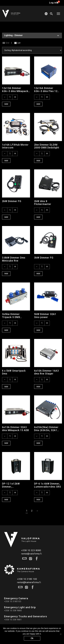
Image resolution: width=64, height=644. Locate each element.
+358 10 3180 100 (27, 579)
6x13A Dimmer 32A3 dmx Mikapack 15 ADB (15, 429)
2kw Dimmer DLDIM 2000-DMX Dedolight (47, 146)
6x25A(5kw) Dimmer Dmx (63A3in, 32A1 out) (46, 429)
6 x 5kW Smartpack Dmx (14, 372)
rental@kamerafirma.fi (29, 582)
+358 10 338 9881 (13, 620)
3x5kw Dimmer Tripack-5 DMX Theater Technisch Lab (14, 316)
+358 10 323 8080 (31, 550)
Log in (53, 3)
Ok (32, 638)
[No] (61, 634)
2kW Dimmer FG (12, 201)
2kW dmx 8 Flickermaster (43, 203)
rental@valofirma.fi (32, 554)
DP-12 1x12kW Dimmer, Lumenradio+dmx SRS (15, 485)
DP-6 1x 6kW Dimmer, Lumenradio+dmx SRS (48, 485)
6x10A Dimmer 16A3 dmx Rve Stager (46, 372)
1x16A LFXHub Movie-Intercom (16, 146)
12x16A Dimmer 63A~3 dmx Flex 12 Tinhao (46, 90)
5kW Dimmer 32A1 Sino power (45, 316)
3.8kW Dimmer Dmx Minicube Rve (14, 259)
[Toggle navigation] (58, 14)
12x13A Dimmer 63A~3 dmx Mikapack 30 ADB (15, 90)
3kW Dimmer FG (44, 258)
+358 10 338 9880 (13, 611)
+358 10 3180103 (13, 601)
